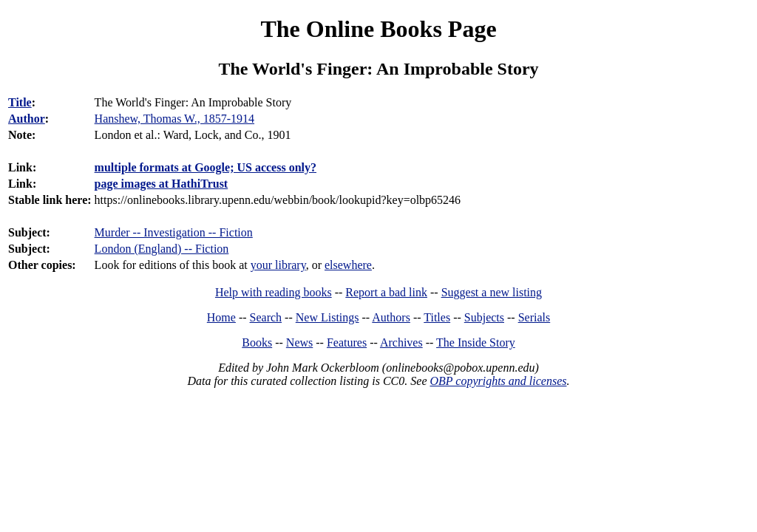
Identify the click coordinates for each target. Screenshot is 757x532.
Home (221, 317)
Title (20, 102)
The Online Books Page (378, 29)
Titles (437, 317)
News (299, 342)
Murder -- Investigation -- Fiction (174, 232)
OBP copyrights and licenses (498, 381)
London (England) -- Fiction (162, 249)
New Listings (327, 317)
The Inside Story (476, 342)
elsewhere (348, 265)
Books (257, 342)
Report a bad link (386, 292)
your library (278, 265)
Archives (401, 342)
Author (27, 119)
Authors (391, 317)
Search (266, 317)
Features (347, 342)
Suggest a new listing (492, 292)
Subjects (484, 317)
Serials (534, 317)
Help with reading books (274, 292)
